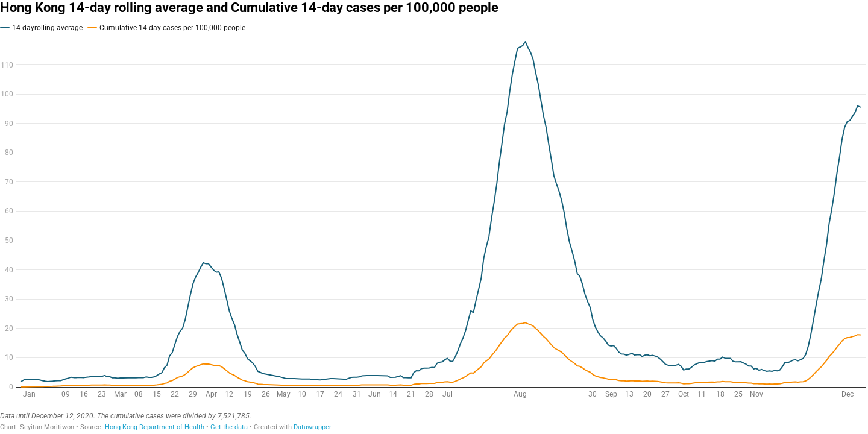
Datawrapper (313, 427)
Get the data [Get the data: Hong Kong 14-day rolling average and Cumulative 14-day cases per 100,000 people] (229, 427)
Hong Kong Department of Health (155, 427)
